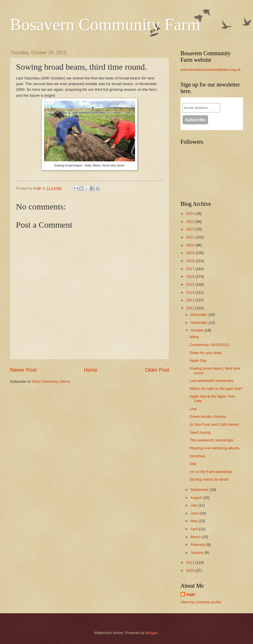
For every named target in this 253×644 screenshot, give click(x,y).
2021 (191, 237)
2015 (191, 284)
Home (91, 370)
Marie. (195, 337)
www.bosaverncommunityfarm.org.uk (211, 70)
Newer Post (23, 370)
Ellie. (194, 464)
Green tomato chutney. (208, 416)
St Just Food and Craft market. (214, 424)
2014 (191, 292)
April (195, 529)
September (200, 490)
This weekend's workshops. (212, 440)
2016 (191, 276)
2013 (191, 300)
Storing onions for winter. (210, 479)
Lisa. (193, 409)
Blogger (152, 633)
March (196, 537)
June (195, 513)
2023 (191, 222)
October (197, 330)
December (199, 315)
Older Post (157, 370)
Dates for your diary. (206, 353)
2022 (191, 229)
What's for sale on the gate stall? (216, 389)
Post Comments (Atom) (51, 381)
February (198, 545)
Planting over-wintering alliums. (215, 448)
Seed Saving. (201, 432)
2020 (191, 245)
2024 (191, 214)
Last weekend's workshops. (212, 381)
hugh (191, 594)
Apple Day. (198, 360)
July (194, 505)
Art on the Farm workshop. (211, 472)
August (197, 498)
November (199, 323)
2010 (191, 570)
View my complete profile (201, 602)
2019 (191, 253)
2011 (191, 562)
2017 (191, 269)
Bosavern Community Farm (105, 24)
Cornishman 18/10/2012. (210, 345)
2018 (191, 261)
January (197, 553)
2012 (191, 308)
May (194, 521)
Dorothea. (198, 456)
